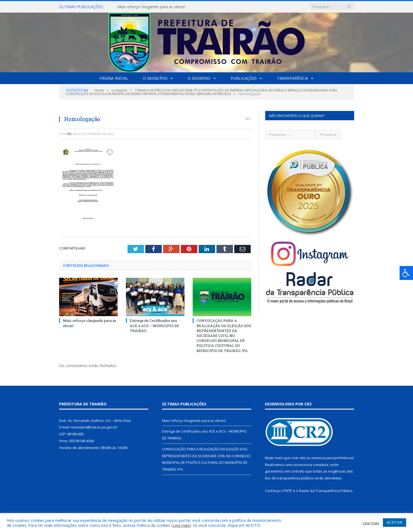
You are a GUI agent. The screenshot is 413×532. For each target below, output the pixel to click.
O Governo (199, 78)
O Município (155, 78)
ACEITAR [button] (395, 522)
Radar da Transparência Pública (326, 491)
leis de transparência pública (289, 478)
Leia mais (181, 525)
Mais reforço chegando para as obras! (151, 7)
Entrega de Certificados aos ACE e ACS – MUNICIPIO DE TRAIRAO (154, 325)
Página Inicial (114, 78)
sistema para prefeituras (332, 458)
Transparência (293, 78)
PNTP (288, 491)
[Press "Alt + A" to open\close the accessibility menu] (406, 273)
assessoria (303, 465)
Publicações (244, 78)
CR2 (69, 134)
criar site (298, 458)
